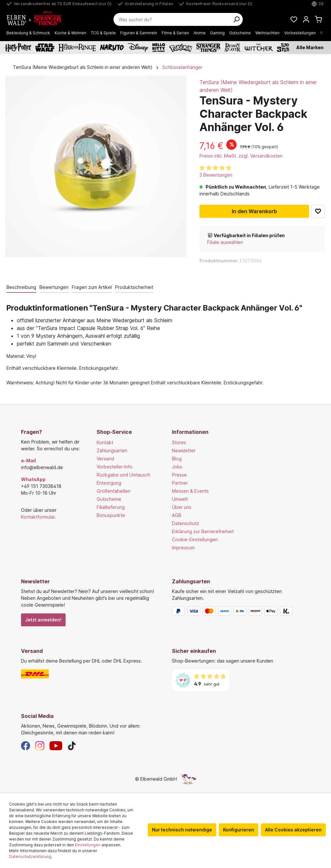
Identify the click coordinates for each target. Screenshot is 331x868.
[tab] (21, 287)
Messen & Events (190, 491)
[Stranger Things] (208, 48)
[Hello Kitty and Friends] (159, 48)
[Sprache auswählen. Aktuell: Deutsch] (318, 4)
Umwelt (180, 499)
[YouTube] (56, 745)
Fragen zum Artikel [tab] (92, 287)
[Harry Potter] (18, 48)
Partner (180, 483)
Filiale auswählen (225, 242)
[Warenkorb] (318, 19)
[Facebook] (26, 745)
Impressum (183, 548)
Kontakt (105, 442)
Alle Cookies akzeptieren (293, 830)
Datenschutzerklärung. (31, 857)
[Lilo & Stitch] (286, 48)
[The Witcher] (259, 48)
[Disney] (138, 48)
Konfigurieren (239, 830)
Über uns (182, 507)
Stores (179, 442)
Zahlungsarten (112, 450)
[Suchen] (236, 19)
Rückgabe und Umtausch (123, 475)
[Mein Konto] (306, 19)
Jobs (177, 467)
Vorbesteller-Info (115, 467)
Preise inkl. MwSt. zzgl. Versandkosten (241, 156)
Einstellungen (88, 845)
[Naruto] (112, 48)
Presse (179, 475)
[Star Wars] (45, 48)
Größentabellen (113, 491)
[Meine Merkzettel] (294, 19)
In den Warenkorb (254, 211)
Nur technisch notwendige (182, 830)
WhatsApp (33, 479)
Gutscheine (109, 499)
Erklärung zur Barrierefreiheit (203, 531)
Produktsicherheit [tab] (134, 287)
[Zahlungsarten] (241, 612)
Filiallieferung (111, 507)
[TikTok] (72, 745)
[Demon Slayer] (233, 48)
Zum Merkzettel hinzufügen (318, 211)
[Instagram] (40, 745)
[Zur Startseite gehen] (37, 19)
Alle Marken (310, 47)
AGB (177, 515)
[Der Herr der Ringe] (77, 48)
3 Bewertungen (216, 175)
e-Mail (28, 461)
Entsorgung (109, 483)
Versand (105, 459)
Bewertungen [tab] (54, 287)
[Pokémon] (181, 48)
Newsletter (184, 450)
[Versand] (90, 674)
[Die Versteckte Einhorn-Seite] (188, 779)
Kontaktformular (38, 517)
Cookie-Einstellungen (195, 539)
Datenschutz (186, 523)
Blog (177, 459)
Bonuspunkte (111, 515)
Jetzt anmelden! (43, 620)
